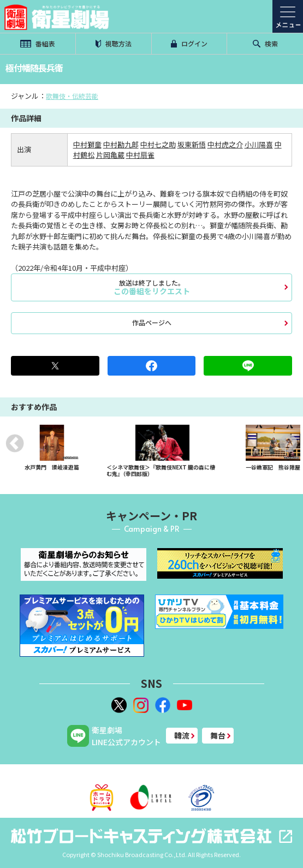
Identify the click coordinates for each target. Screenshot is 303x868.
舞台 (218, 735)
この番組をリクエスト (151, 287)
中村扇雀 (140, 155)
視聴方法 (114, 43)
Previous (15, 443)
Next (288, 443)
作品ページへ (152, 322)
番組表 (38, 43)
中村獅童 (87, 144)
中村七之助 (158, 144)
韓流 (182, 735)
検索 (265, 43)
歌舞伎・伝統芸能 (72, 96)
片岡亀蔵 (110, 155)
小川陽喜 (259, 144)
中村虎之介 (225, 144)
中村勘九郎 (121, 144)
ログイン (189, 43)
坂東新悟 (192, 144)
